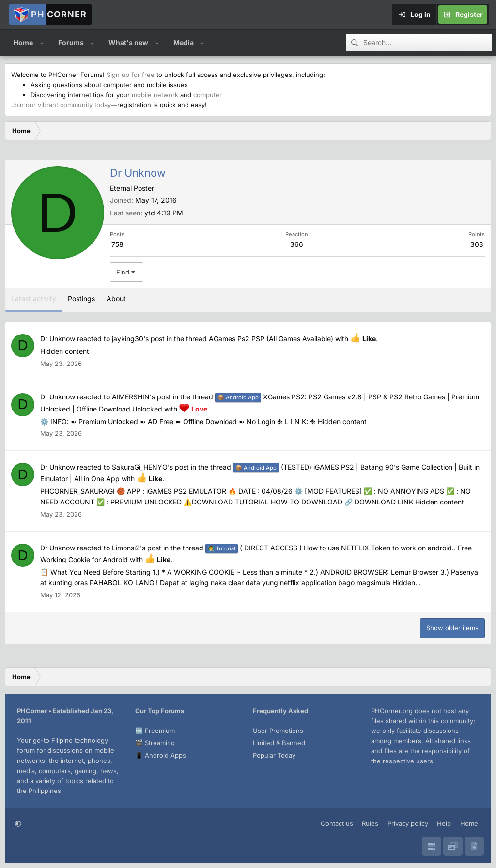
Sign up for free (131, 75)
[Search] (428, 43)
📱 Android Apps (161, 755)
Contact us (337, 823)
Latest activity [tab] (34, 298)
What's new (128, 42)
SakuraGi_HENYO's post (150, 467)
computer (208, 95)
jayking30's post (138, 339)
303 (477, 244)
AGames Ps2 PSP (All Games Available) (271, 339)
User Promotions (278, 731)
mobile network (155, 95)
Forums (71, 42)
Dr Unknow (58, 339)
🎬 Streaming (155, 743)
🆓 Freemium (155, 731)
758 (117, 244)
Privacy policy (408, 823)
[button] (42, 43)
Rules (370, 823)
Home (23, 42)
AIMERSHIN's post (141, 397)
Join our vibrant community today (61, 105)
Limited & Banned (279, 743)
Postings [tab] (81, 298)
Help (444, 823)
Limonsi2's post (137, 548)
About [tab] (116, 298)
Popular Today (274, 755)
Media (184, 42)
